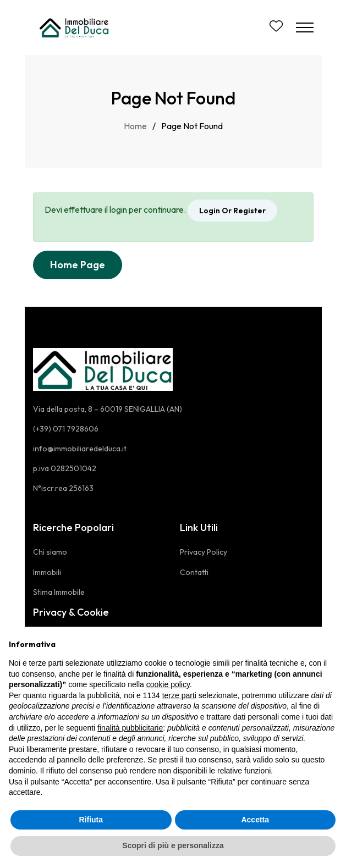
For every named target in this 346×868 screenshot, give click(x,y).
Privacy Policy (204, 552)
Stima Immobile (59, 592)
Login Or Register (232, 211)
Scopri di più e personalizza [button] (173, 845)
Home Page (78, 265)
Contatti (194, 572)
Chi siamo (50, 552)
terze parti (179, 695)
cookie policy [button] (168, 684)
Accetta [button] (255, 820)
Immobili (47, 572)
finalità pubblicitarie (130, 728)
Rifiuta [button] (91, 820)
